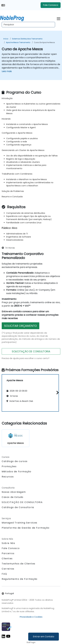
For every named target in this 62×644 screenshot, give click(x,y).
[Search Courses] (28, 25)
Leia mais (7, 71)
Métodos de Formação (16, 472)
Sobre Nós (8, 543)
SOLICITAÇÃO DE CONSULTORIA (31, 351)
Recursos (8, 477)
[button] (57, 392)
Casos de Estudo (13, 497)
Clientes (7, 559)
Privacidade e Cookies (31, 617)
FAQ (4, 574)
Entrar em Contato (44, 637)
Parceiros (8, 553)
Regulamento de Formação (20, 579)
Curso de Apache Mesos (44, 42)
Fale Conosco (51, 5)
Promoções (9, 466)
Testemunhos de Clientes (19, 564)
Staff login (31, 642)
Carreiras (8, 569)
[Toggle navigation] (59, 18)
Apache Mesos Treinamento (18, 42)
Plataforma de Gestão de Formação (26, 528)
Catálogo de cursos (15, 461)
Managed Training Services (20, 523)
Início (6, 39)
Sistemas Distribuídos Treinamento (27, 39)
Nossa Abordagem (14, 492)
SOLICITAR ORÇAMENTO (21, 326)
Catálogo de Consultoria (18, 507)
